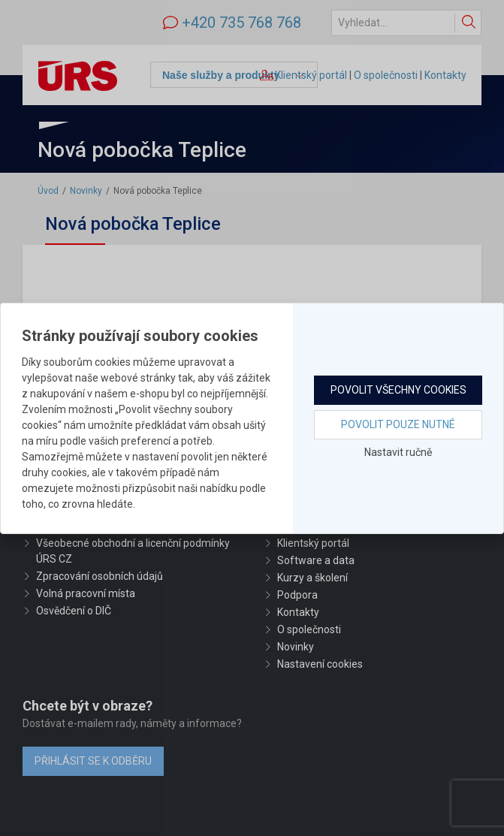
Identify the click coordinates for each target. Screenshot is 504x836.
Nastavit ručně (398, 452)
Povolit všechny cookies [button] (398, 390)
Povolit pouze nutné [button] (398, 424)
